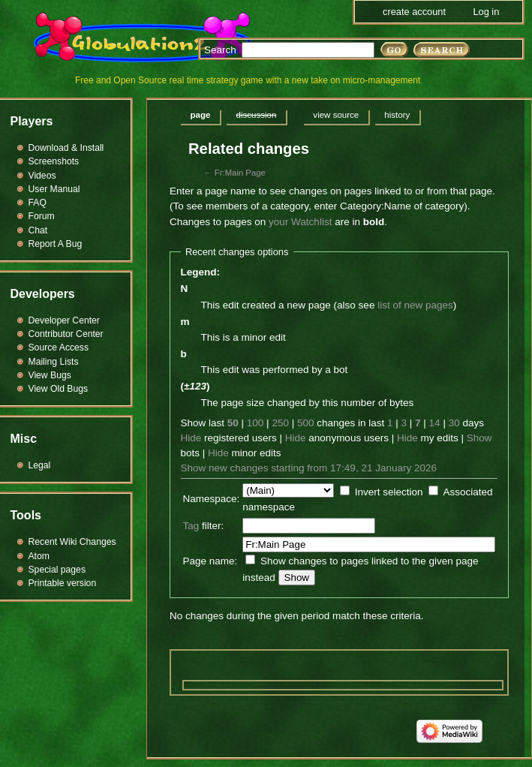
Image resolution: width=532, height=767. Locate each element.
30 (454, 423)
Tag (191, 526)
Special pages (57, 570)
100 (255, 423)
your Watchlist (300, 222)
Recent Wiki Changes (72, 542)
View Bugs (50, 375)
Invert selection (389, 492)
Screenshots (54, 161)
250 (280, 423)
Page (201, 115)
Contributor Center (66, 334)
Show (479, 438)
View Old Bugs (59, 389)
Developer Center (64, 320)
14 (435, 423)
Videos (42, 176)
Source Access (59, 347)
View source (336, 115)
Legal (40, 465)
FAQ (38, 203)
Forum (42, 216)
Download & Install (66, 148)
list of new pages (415, 305)
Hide (191, 438)
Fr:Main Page (240, 173)
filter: (204, 526)
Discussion (256, 115)
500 (306, 423)
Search (220, 50)
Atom (39, 556)
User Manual (54, 189)
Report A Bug (56, 244)
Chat (38, 230)
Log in (486, 12)
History (397, 115)
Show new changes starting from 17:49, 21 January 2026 (309, 468)
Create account (414, 12)
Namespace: (212, 499)
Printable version (63, 583)
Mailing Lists (54, 362)
